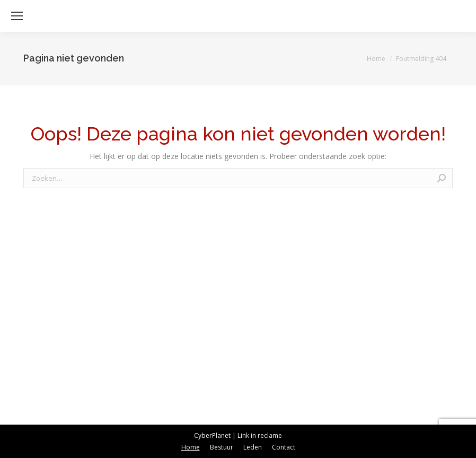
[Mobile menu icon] (17, 16)
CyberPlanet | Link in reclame (238, 435)
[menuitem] (191, 447)
